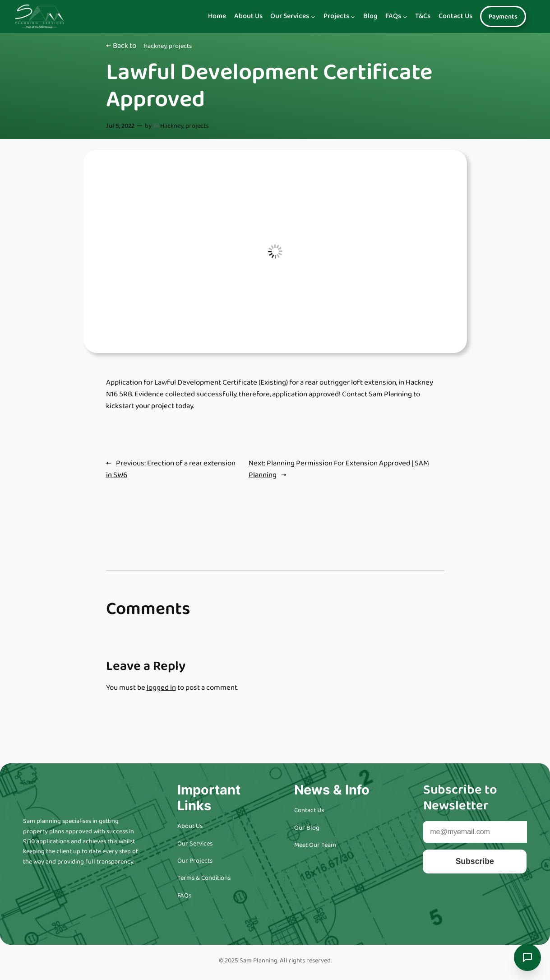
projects (180, 46)
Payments (503, 17)
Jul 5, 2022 (120, 126)
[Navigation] (313, 17)
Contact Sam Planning (377, 394)
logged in (161, 688)
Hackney (155, 46)
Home (217, 16)
